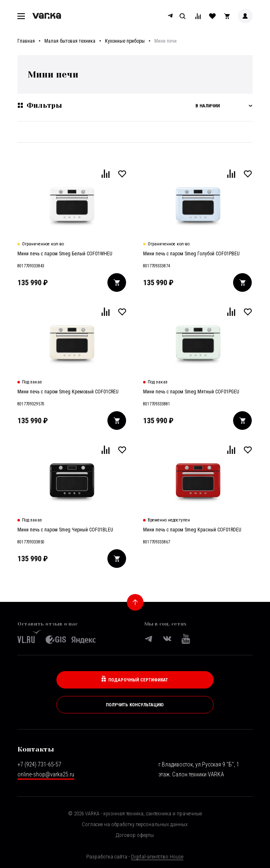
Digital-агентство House (157, 857)
